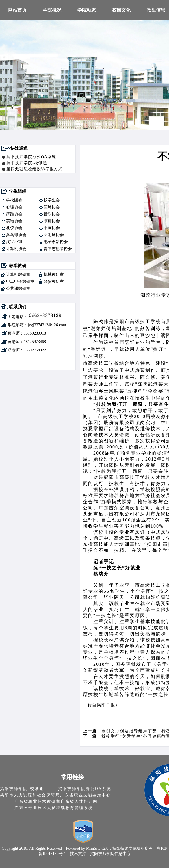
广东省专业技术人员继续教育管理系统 (54, 808)
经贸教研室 (54, 281)
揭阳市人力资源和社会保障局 (30, 795)
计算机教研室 (18, 275)
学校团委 (14, 200)
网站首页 (17, 10)
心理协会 (14, 207)
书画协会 (52, 228)
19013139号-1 (54, 854)
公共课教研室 (18, 288)
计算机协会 (16, 249)
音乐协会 (52, 214)
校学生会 (52, 200)
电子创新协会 (56, 242)
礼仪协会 (14, 228)
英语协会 (14, 221)
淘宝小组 (14, 242)
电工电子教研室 (20, 281)
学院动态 (87, 10)
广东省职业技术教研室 (38, 802)
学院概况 (52, 10)
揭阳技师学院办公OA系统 (31, 157)
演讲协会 (52, 221)
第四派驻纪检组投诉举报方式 (35, 169)
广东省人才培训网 (79, 802)
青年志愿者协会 (58, 249)
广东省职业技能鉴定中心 (86, 795)
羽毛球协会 (54, 235)
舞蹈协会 (14, 214)
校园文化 (121, 10)
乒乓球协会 (16, 235)
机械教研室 (54, 275)
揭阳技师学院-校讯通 (27, 163)
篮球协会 (52, 207)
